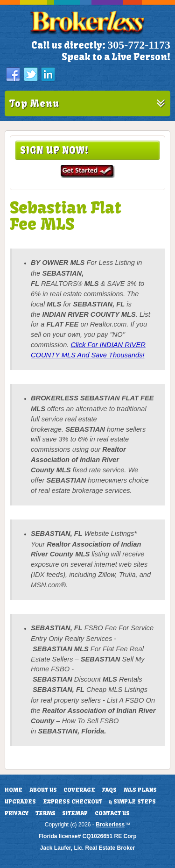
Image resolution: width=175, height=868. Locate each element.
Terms (45, 813)
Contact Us (112, 813)
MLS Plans (140, 790)
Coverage (79, 790)
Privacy (17, 813)
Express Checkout (73, 802)
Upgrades (20, 802)
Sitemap (75, 813)
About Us (43, 790)
